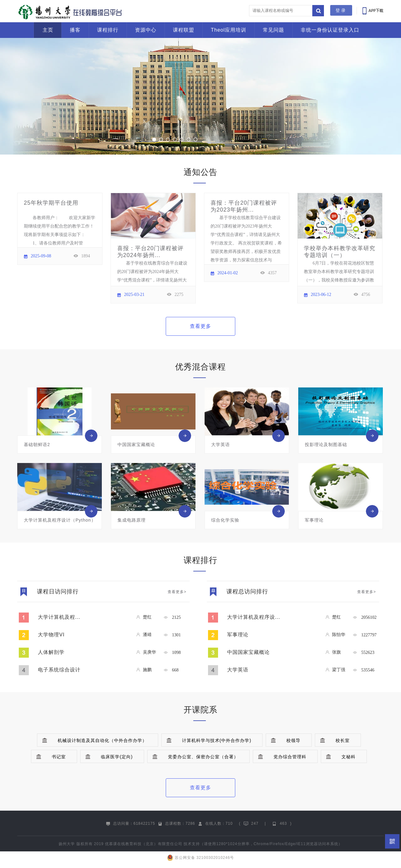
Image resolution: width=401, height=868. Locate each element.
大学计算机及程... (59, 617)
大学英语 (238, 670)
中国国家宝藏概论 (248, 652)
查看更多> (177, 592)
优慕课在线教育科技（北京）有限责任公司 (144, 844)
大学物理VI (51, 635)
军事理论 (238, 635)
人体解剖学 (51, 652)
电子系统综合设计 (59, 670)
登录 (341, 10)
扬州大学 (67, 844)
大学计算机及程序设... (254, 617)
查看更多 (200, 326)
